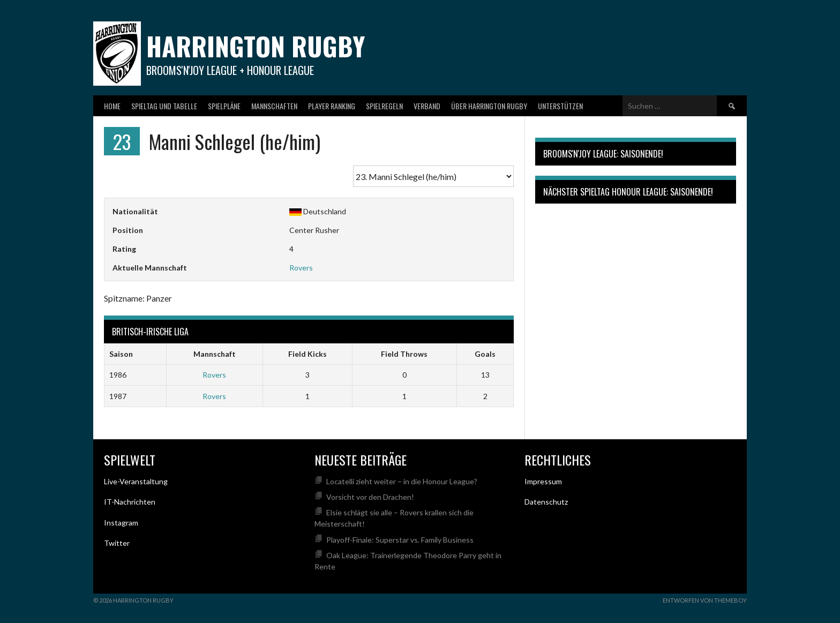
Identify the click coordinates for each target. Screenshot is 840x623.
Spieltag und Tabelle (164, 106)
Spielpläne (224, 106)
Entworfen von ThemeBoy (705, 600)
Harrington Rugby (256, 46)
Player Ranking (332, 106)
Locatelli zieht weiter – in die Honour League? (402, 481)
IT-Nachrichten (130, 502)
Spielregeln (384, 106)
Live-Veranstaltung (136, 481)
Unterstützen (560, 106)
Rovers (301, 268)
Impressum (543, 481)
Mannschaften (274, 106)
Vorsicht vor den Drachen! (370, 497)
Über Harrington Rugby (489, 106)
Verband (427, 106)
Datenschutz (546, 502)
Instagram (121, 523)
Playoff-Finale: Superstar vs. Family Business (400, 540)
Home (112, 106)
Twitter (117, 543)
